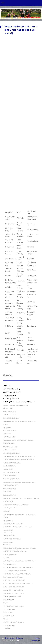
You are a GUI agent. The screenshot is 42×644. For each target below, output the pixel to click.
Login (38, 638)
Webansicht (35, 640)
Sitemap (20, 638)
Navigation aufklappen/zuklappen (21, 3)
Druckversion (9, 638)
